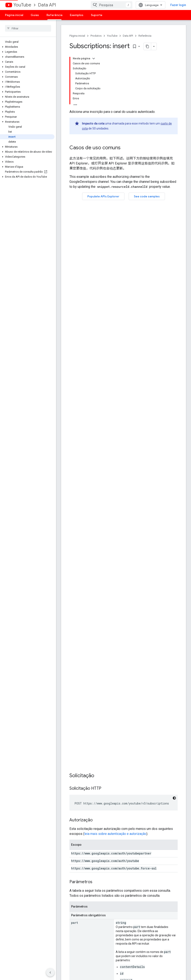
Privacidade (97, 971)
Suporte (97, 15)
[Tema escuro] (174, 236)
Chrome (66, 934)
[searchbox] (28, 28)
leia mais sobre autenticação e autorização (115, 272)
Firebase (67, 941)
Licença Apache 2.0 (73, 702)
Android (66, 928)
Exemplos (77, 15)
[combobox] (112, 5)
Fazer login (178, 5)
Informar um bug (116, 878)
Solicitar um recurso (118, 884)
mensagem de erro (83, 551)
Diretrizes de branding (162, 884)
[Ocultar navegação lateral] (50, 973)
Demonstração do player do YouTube (79, 886)
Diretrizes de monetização (165, 891)
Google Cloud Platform (76, 948)
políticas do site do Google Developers (148, 702)
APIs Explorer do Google (77, 878)
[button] (27, 47)
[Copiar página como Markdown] (147, 46)
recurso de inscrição (102, 447)
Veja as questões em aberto (123, 891)
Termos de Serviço (160, 878)
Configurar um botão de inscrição (77, 896)
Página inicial (14, 15)
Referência (145, 36)
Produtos (96, 36)
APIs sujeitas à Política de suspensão (164, 899)
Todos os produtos (73, 954)
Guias (35, 15)
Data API (47, 5)
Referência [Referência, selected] (54, 15)
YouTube (22, 5)
